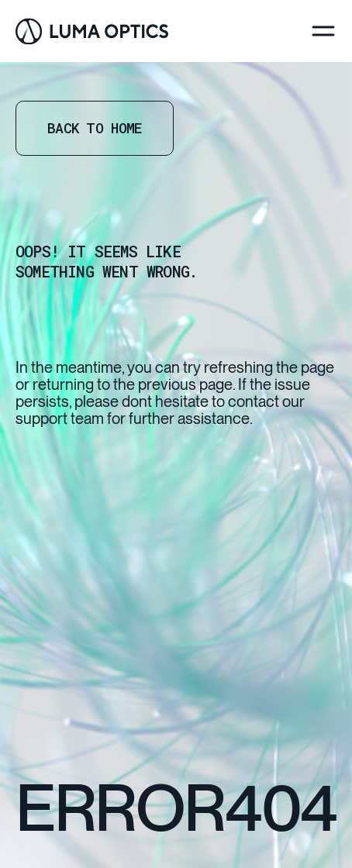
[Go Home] (92, 31)
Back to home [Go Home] (95, 128)
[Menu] (323, 31)
